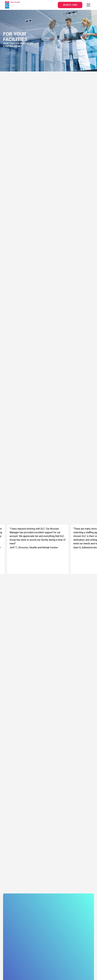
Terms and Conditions (32, 939)
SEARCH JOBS (70, 5)
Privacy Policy (11, 939)
